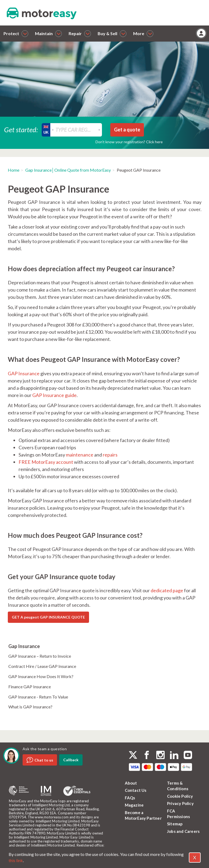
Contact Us (136, 790)
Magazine (134, 805)
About (131, 783)
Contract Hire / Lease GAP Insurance (42, 666)
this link (16, 860)
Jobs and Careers (183, 831)
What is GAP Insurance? (30, 707)
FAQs (130, 798)
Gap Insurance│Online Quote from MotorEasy (68, 170)
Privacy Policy (180, 803)
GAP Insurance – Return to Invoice (40, 656)
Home (14, 170)
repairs (110, 455)
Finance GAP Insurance (30, 687)
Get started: (21, 129)
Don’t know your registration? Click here (129, 142)
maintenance (80, 455)
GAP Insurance (24, 373)
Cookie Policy (180, 796)
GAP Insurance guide (54, 395)
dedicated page (167, 590)
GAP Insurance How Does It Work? (41, 676)
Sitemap (175, 824)
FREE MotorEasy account (46, 462)
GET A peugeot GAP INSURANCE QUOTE (48, 617)
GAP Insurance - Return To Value (38, 697)
